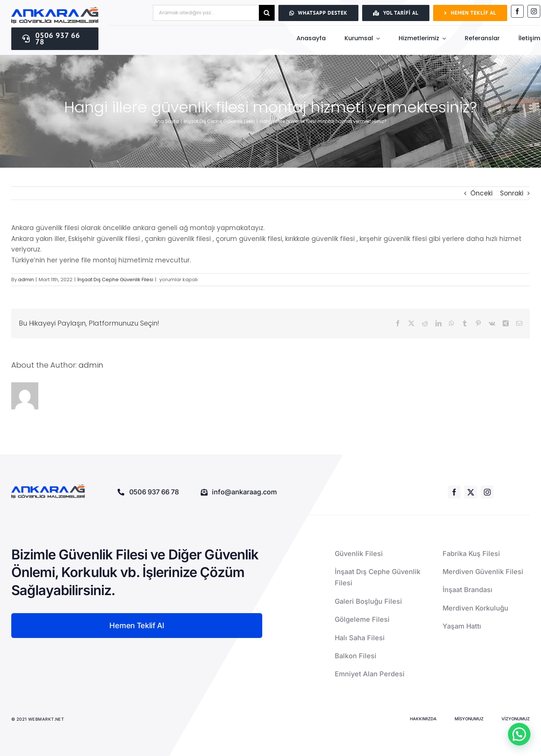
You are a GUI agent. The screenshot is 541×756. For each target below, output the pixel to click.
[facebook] (517, 11)
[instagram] (534, 11)
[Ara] (267, 13)
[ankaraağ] (55, 10)
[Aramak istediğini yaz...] (206, 13)
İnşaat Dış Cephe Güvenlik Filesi (115, 280)
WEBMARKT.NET (47, 719)
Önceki (481, 193)
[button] (519, 734)
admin (26, 280)
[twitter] (471, 492)
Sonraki (512, 193)
